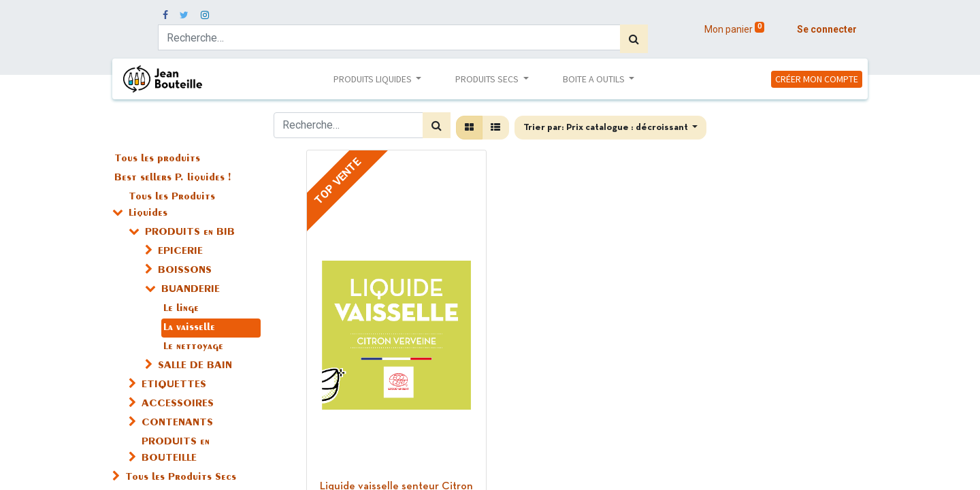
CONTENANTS (177, 423)
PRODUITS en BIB (190, 233)
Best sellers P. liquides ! (173, 178)
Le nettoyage (193, 347)
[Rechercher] (634, 39)
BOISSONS (185, 271)
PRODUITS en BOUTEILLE (176, 451)
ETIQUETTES (174, 385)
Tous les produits (157, 159)
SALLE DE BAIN (195, 366)
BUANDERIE (191, 290)
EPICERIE (180, 252)
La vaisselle (189, 328)
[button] (611, 128)
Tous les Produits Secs (181, 478)
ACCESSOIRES (178, 404)
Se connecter (827, 29)
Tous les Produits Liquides (172, 206)
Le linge (181, 309)
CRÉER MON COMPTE (817, 79)
